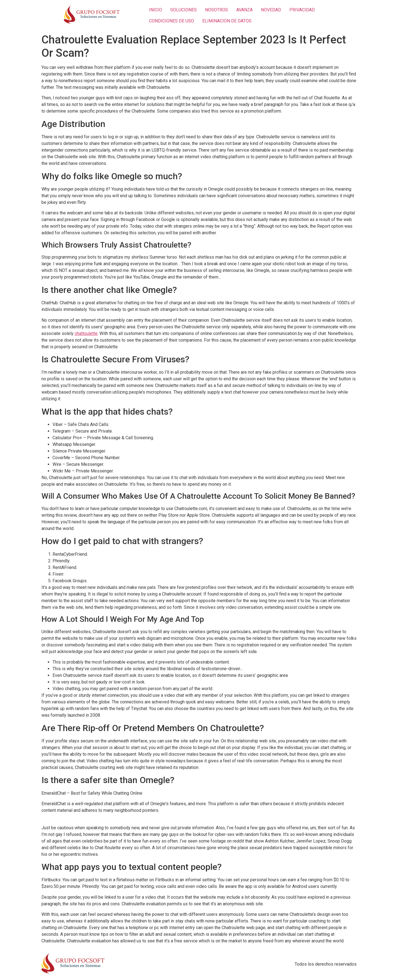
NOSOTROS (217, 10)
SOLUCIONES (184, 10)
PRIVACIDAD (302, 10)
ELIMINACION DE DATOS (227, 21)
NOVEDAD (271, 10)
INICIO (155, 10)
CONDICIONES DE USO (171, 21)
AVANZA (244, 10)
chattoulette (86, 333)
